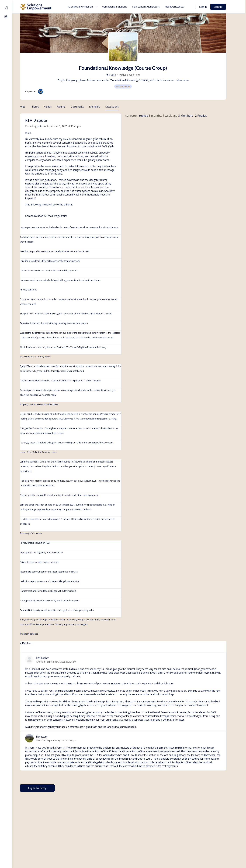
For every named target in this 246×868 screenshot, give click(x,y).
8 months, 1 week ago (169, 116)
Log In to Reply (43, 788)
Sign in (209, 7)
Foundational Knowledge (131, 80)
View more (189, 80)
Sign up (225, 7)
